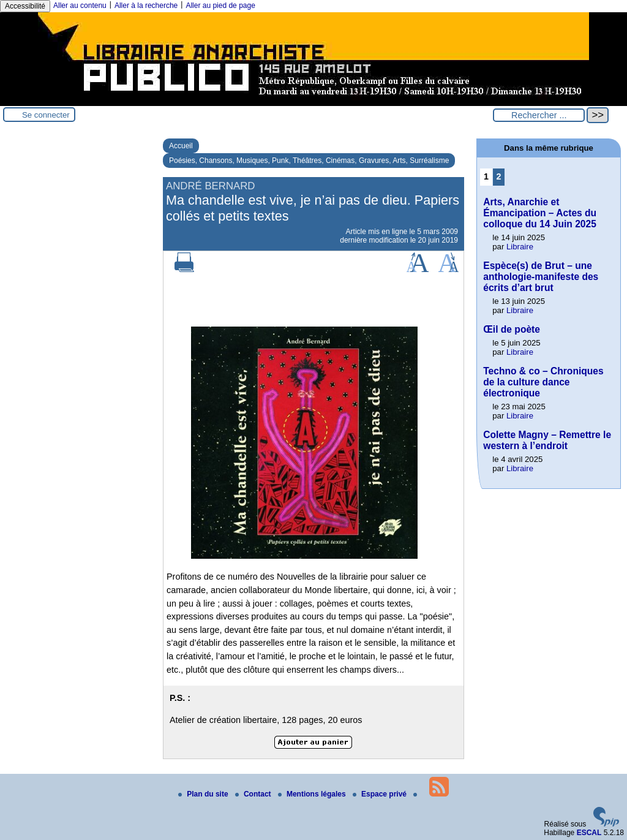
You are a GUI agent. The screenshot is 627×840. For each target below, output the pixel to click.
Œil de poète (512, 329)
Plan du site (204, 794)
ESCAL (589, 833)
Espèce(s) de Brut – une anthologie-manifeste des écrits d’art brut (541, 277)
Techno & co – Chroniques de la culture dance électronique (543, 382)
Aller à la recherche (146, 6)
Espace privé (381, 794)
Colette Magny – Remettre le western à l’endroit (547, 440)
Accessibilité (25, 6)
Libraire (520, 247)
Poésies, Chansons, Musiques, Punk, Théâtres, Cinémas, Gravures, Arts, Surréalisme (309, 161)
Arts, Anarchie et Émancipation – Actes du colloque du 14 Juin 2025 (540, 213)
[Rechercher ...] (539, 115)
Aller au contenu (80, 6)
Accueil (181, 146)
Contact (254, 794)
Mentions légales (313, 794)
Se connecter (46, 115)
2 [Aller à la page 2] (499, 176)
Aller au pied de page (220, 6)
